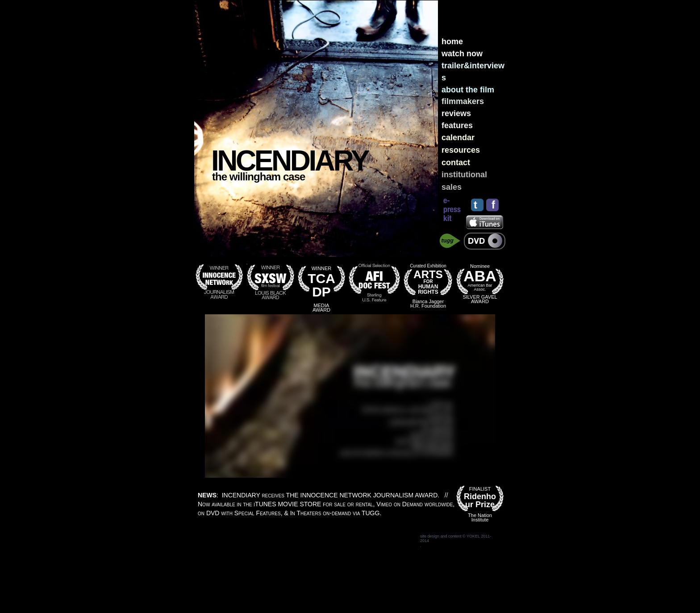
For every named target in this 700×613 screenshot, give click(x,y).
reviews (456, 113)
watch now (462, 54)
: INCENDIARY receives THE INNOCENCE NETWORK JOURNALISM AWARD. (319, 495)
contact (456, 163)
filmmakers (463, 101)
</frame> (350, 396)
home (452, 42)
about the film (468, 90)
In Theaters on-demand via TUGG (335, 513)
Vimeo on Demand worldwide (415, 504)
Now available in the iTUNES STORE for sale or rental (285, 504)
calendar (458, 138)
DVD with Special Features (244, 513)
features (457, 125)
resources (461, 150)
